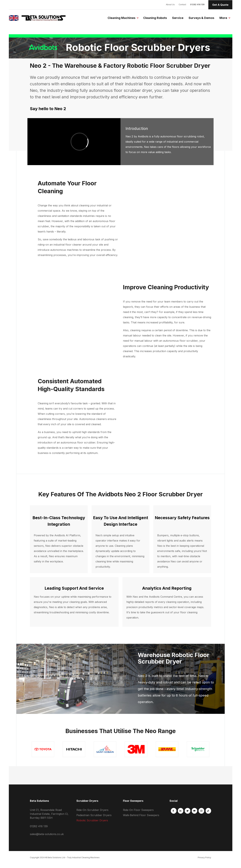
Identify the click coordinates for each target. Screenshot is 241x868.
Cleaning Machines (121, 18)
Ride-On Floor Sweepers (138, 810)
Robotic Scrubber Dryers (92, 820)
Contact (182, 4)
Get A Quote (220, 5)
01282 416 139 (197, 4)
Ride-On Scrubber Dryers (92, 810)
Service (178, 18)
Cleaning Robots (155, 18)
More (223, 18)
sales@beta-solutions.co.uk (47, 834)
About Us (170, 4)
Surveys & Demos (201, 18)
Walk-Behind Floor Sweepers (141, 815)
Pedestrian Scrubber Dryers (94, 815)
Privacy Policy (204, 857)
